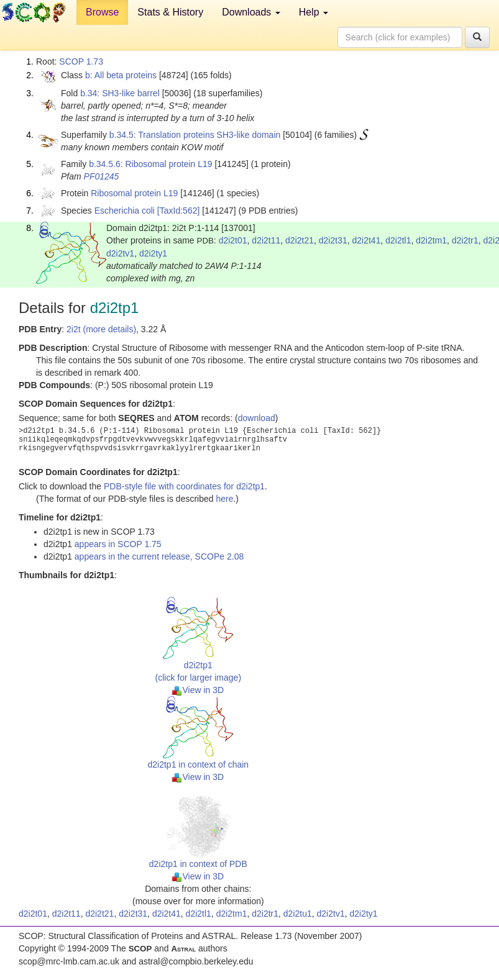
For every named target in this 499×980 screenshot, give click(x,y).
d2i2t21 (300, 240)
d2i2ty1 (153, 253)
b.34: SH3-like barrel (120, 93)
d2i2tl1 (398, 240)
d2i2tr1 (465, 240)
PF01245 (102, 176)
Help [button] (314, 12)
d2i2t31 (333, 240)
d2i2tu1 (298, 914)
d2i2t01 (233, 240)
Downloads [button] (251, 12)
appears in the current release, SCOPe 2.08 (159, 556)
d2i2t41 (367, 240)
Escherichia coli (125, 211)
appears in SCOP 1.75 (118, 544)
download (257, 418)
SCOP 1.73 (81, 61)
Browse (102, 12)
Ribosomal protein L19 (134, 193)
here (224, 499)
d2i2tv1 (120, 253)
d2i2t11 (266, 240)
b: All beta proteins (121, 75)
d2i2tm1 (431, 240)
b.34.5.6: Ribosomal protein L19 (150, 164)
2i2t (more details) (101, 329)
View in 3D (198, 690)
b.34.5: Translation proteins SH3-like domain (195, 135)
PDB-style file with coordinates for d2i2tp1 (184, 486)
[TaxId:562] (179, 211)
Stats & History (170, 12)
